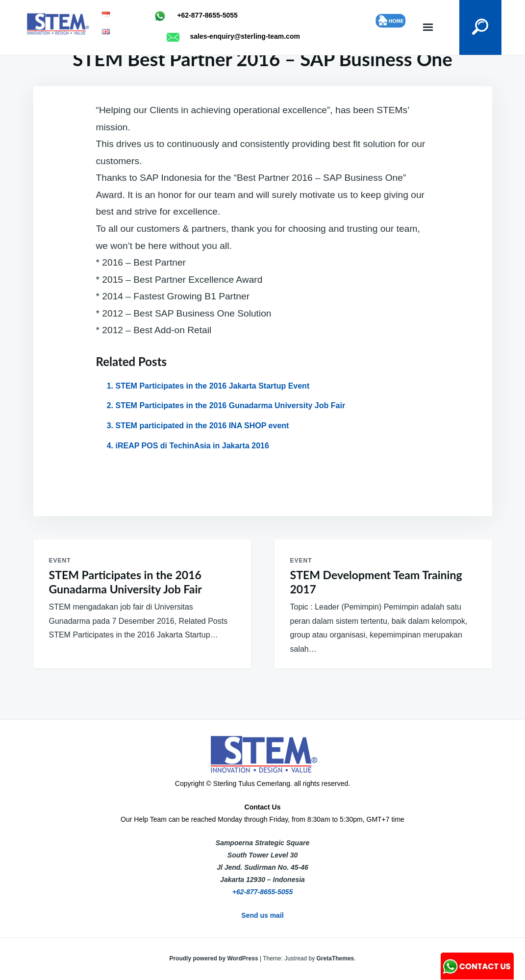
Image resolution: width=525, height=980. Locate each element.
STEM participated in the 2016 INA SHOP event (202, 426)
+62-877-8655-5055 (262, 892)
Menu (428, 27)
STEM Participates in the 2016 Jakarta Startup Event (213, 386)
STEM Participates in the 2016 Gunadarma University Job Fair (231, 405)
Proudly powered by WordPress (214, 958)
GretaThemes (336, 958)
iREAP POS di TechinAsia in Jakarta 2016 (192, 446)
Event (60, 561)
